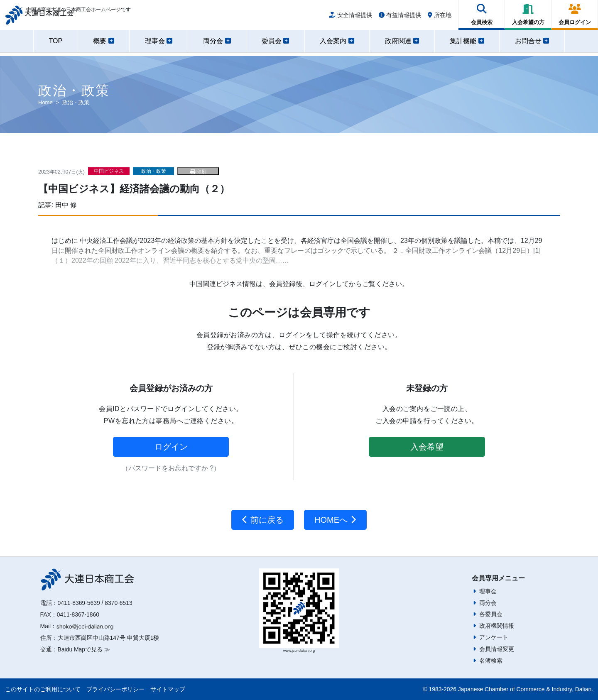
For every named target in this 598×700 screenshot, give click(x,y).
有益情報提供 (400, 17)
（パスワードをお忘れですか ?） (171, 468)
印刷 (198, 172)
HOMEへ (335, 520)
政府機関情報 (497, 626)
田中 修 (66, 205)
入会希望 (427, 447)
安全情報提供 (350, 17)
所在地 (440, 17)
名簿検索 (491, 661)
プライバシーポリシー (115, 689)
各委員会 (491, 614)
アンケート (494, 637)
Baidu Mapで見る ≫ (84, 649)
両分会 (488, 603)
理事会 (488, 591)
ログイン (171, 447)
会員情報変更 (497, 649)
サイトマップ (168, 689)
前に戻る (263, 520)
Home (45, 102)
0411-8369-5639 (79, 603)
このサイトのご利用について (43, 689)
